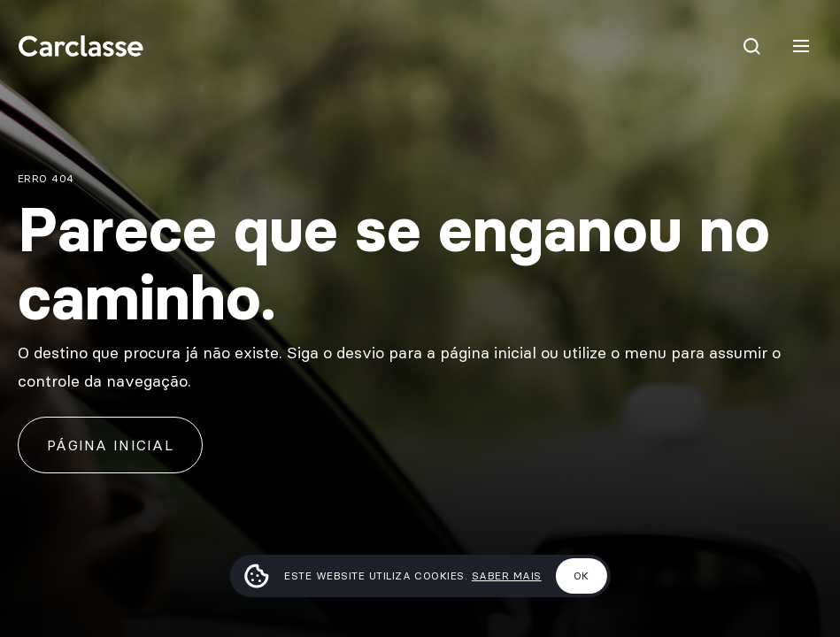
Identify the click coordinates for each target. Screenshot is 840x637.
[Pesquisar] (751, 46)
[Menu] (801, 46)
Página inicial (110, 445)
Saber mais (507, 576)
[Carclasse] (81, 46)
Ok (582, 576)
